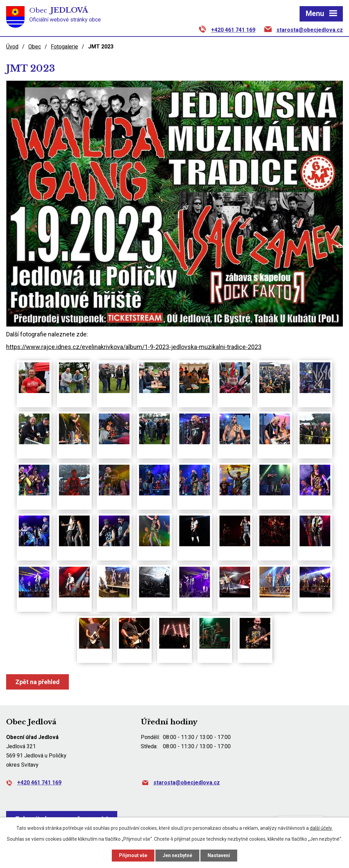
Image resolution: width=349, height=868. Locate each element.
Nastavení (219, 855)
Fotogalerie (64, 47)
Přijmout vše (133, 855)
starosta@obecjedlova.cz (310, 30)
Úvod (12, 47)
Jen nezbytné (177, 855)
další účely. (321, 828)
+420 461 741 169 (233, 30)
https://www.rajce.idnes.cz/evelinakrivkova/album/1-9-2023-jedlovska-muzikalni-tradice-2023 (134, 347)
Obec (35, 47)
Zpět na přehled (37, 682)
